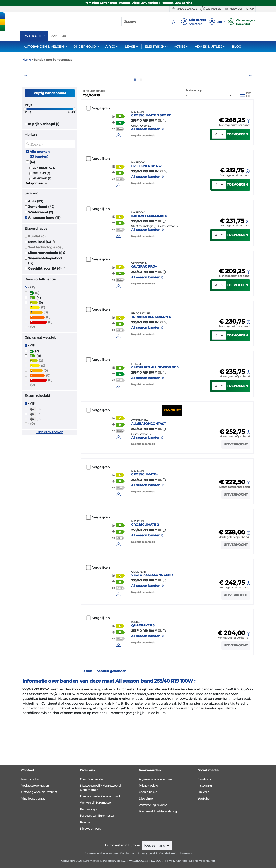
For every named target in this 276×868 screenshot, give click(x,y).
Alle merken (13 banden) (40, 175)
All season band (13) (44, 239)
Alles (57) (36, 222)
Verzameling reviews (153, 830)
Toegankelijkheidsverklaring (158, 837)
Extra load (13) (39, 263)
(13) (32, 183)
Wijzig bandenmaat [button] (50, 114)
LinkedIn (203, 817)
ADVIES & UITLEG (208, 47)
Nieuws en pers (90, 854)
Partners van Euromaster (97, 841)
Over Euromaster (92, 804)
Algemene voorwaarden (155, 804)
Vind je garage (184, 9)
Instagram (205, 811)
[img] (123, 159)
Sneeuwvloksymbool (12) (45, 282)
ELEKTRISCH (155, 47)
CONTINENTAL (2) (44, 189)
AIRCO (110, 47)
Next (251, 85)
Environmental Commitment (100, 821)
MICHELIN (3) (41, 194)
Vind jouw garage (33, 824)
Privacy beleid (148, 811)
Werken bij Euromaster (96, 828)
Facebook (204, 804)
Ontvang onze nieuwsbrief (39, 817)
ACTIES (180, 47)
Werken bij (211, 9)
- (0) (31, 348)
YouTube (203, 824)
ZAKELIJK (59, 36)
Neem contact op (239, 9)
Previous (25, 85)
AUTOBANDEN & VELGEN (44, 47)
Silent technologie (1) (45, 274)
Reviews (86, 847)
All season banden (170, 147)
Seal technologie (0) (44, 269)
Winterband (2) (41, 233)
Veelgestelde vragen (35, 811)
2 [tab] (141, 101)
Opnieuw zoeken (50, 453)
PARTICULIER (34, 36)
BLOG (236, 47)
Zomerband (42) (41, 228)
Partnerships (89, 834)
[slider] (25, 130)
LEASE (130, 47)
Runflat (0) (37, 258)
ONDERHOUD (84, 47)
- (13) (32, 308)
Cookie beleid (148, 817)
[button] (48, 258)
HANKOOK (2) (42, 200)
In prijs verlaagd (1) (44, 145)
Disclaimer (146, 824)
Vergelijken (101, 129)
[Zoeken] (145, 22)
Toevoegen (237, 160)
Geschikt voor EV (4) (45, 290)
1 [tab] (135, 101)
